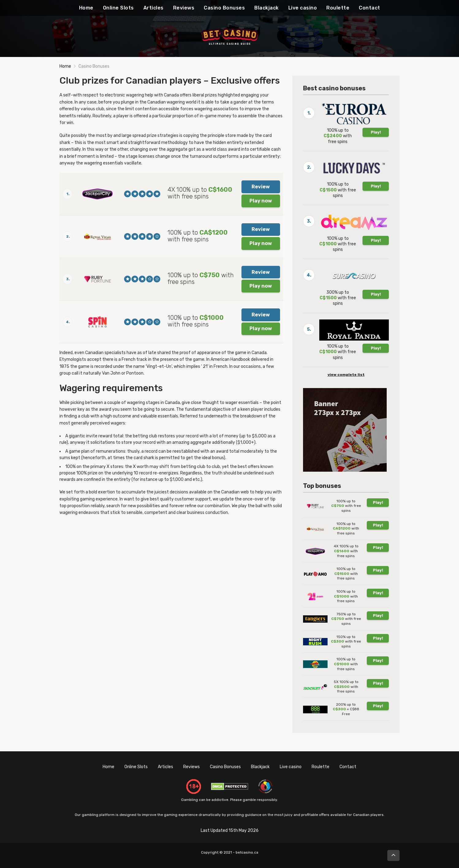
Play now (261, 201)
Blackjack (267, 8)
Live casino (303, 8)
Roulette (338, 8)
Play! (376, 132)
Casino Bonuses (224, 8)
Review (261, 187)
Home (86, 8)
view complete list (346, 375)
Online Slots (118, 8)
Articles (154, 8)
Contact (370, 8)
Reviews (184, 8)
